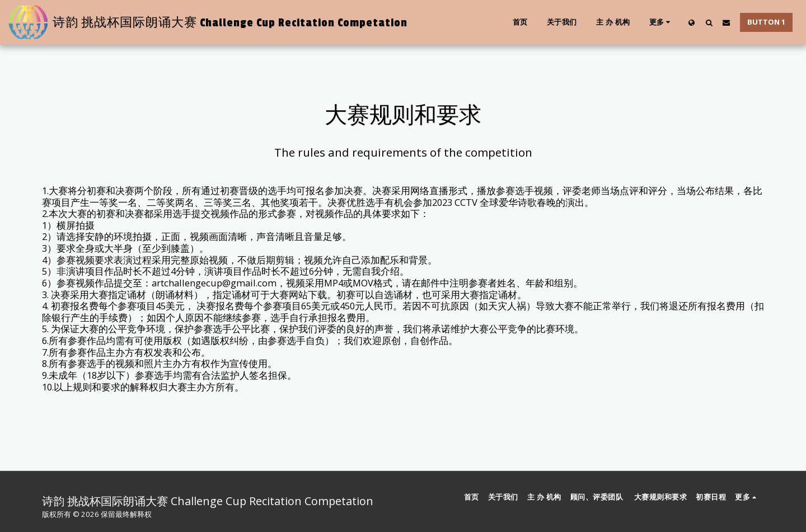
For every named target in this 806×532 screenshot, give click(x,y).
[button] (709, 22)
